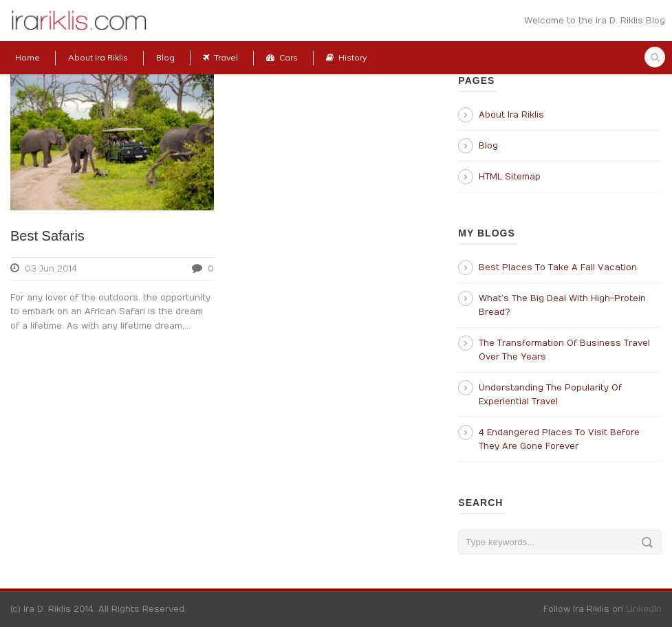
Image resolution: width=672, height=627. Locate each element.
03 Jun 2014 (51, 269)
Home (28, 57)
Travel (220, 57)
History (346, 57)
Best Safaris (47, 236)
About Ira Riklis (98, 57)
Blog (165, 57)
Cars (282, 57)
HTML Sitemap (510, 177)
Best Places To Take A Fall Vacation (558, 267)
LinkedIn (644, 609)
